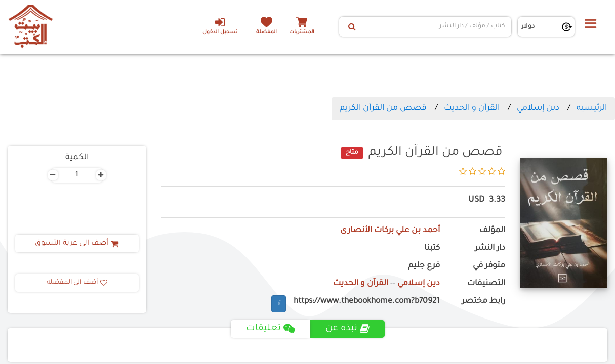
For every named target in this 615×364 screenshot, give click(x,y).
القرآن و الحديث (472, 108)
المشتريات (302, 33)
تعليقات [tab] (271, 329)
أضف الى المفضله (77, 283)
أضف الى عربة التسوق (77, 244)
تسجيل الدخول (220, 26)
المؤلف (492, 231)
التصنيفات (486, 284)
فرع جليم (424, 266)
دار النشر (490, 248)
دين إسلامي (538, 108)
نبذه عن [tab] (347, 329)
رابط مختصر (483, 302)
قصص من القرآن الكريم (383, 108)
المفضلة (266, 33)
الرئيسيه (592, 108)
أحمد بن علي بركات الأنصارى (390, 231)
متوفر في (489, 266)
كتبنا (432, 248)
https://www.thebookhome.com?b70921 (367, 302)
